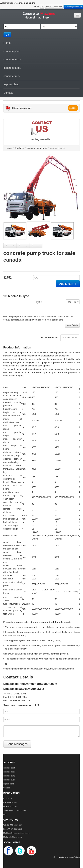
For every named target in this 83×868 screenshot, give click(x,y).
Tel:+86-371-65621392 (12, 825)
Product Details (70, 338)
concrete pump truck (37, 148)
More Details (72, 325)
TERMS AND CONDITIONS (15, 810)
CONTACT (8, 798)
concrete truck (12, 76)
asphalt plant (11, 84)
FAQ (5, 814)
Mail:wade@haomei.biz (28, 689)
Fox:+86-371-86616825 (13, 829)
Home (7, 43)
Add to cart (68, 284)
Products (19, 148)
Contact (8, 93)
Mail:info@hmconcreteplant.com (35, 684)
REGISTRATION (10, 802)
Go (7, 35)
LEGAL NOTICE (10, 806)
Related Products (50, 338)
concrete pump (12, 68)
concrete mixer (12, 59)
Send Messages (17, 744)
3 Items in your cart (22, 108)
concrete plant (12, 51)
